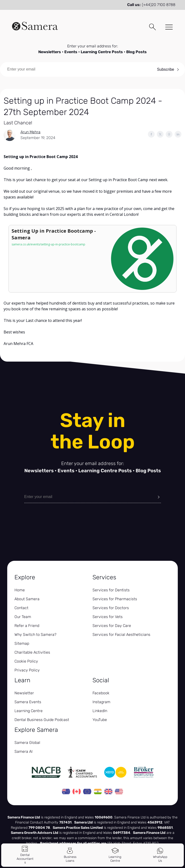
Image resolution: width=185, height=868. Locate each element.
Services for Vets (108, 617)
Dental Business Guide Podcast (42, 720)
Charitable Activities (32, 652)
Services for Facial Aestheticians (121, 635)
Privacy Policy (27, 670)
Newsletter (24, 693)
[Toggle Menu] (168, 28)
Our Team (23, 617)
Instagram (101, 702)
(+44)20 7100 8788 (159, 5)
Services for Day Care (112, 626)
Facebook (101, 693)
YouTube (100, 720)
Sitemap (22, 643)
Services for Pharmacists (115, 599)
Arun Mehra (30, 132)
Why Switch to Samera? (35, 635)
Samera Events (28, 702)
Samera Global (27, 743)
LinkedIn (100, 711)
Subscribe (166, 69)
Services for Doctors (111, 608)
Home (20, 590)
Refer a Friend (27, 626)
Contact (21, 608)
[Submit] (159, 497)
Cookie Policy (26, 661)
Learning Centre (29, 711)
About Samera (27, 599)
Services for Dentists (111, 590)
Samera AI (23, 751)
